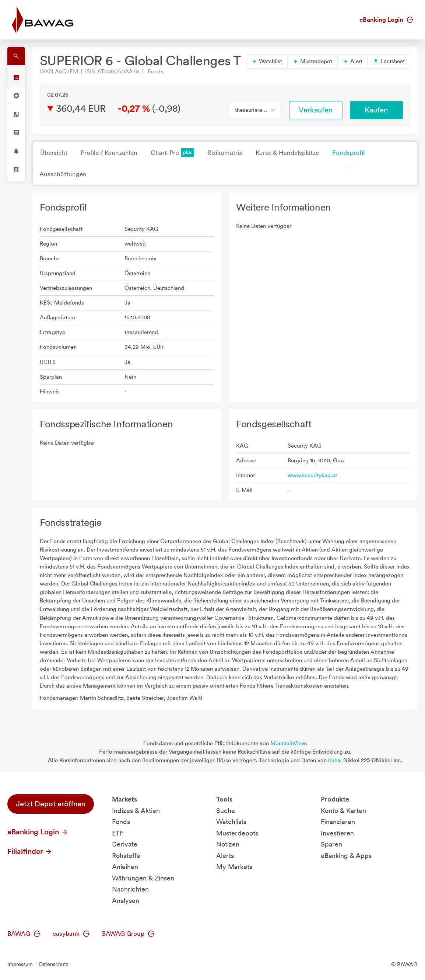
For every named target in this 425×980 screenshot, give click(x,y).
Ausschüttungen (63, 174)
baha (334, 760)
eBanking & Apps (346, 856)
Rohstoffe (126, 856)
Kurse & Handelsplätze (287, 153)
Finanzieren (338, 822)
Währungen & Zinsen (143, 878)
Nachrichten (130, 889)
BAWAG (24, 934)
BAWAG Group (128, 934)
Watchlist (267, 61)
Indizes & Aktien (136, 811)
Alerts (225, 856)
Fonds (121, 822)
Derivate (125, 844)
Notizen (228, 844)
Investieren (337, 833)
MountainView (288, 743)
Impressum (20, 964)
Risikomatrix (225, 153)
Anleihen (125, 867)
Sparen (331, 844)
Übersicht (54, 153)
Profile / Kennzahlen (109, 153)
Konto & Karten (343, 811)
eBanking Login (386, 20)
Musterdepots (237, 833)
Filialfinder (30, 851)
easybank (71, 934)
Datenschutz (54, 964)
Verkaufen (316, 110)
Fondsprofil (348, 153)
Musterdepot (312, 61)
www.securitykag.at (312, 475)
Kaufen (376, 110)
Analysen (126, 901)
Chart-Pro (172, 152)
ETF (118, 833)
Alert (353, 61)
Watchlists (231, 822)
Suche (226, 811)
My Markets (234, 867)
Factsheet (389, 61)
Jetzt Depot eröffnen (51, 804)
